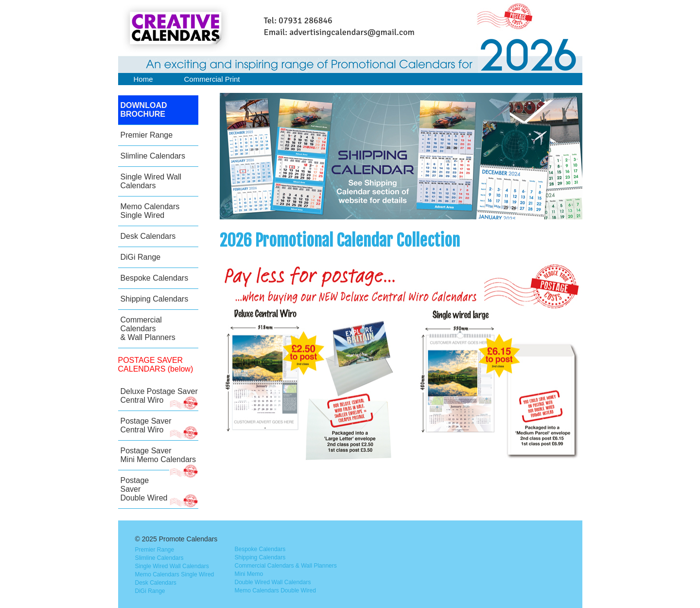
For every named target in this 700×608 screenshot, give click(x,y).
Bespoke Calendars (155, 278)
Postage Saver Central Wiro (159, 429)
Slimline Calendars (153, 156)
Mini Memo (249, 574)
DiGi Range (141, 257)
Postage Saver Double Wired (159, 492)
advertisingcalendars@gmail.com (352, 32)
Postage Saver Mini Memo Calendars (159, 458)
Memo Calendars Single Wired (150, 211)
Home (143, 79)
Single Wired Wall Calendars (151, 181)
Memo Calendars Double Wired (275, 590)
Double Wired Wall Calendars (273, 582)
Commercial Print (212, 79)
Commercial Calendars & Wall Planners (148, 329)
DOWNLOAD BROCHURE (144, 110)
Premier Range (147, 135)
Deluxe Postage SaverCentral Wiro (159, 399)
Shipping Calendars (155, 299)
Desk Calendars (148, 236)
